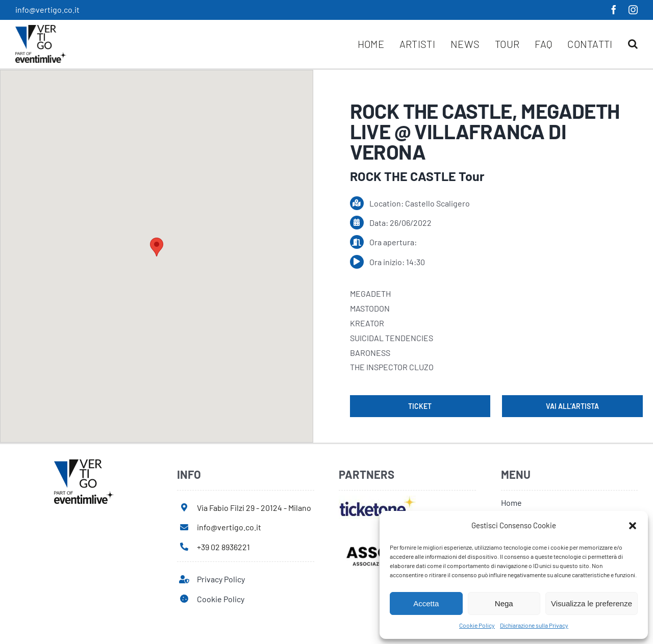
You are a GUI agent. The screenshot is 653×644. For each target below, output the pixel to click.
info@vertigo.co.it (47, 9)
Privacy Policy (221, 579)
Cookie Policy (477, 625)
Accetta (426, 603)
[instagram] (633, 10)
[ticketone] (377, 499)
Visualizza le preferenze (592, 603)
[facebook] (614, 10)
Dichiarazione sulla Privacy (534, 625)
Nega (504, 603)
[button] (633, 526)
